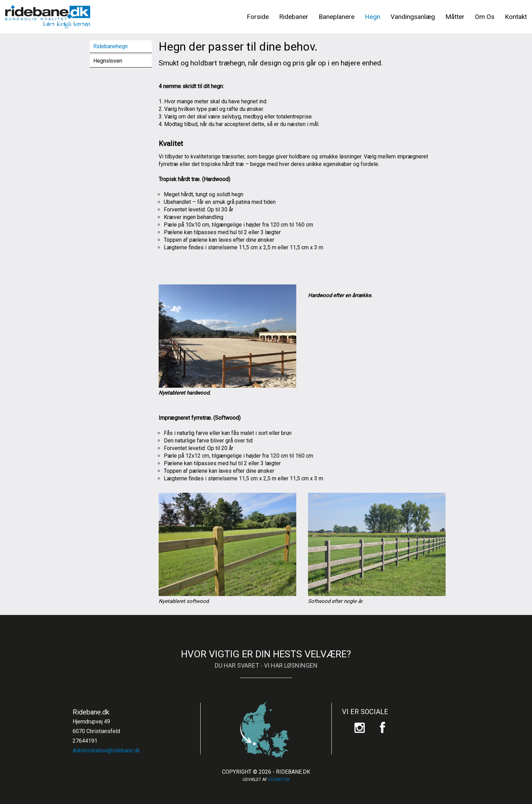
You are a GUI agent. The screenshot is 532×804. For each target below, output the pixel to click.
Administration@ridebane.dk (106, 750)
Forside (258, 17)
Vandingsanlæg (413, 17)
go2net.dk (279, 780)
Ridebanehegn (110, 46)
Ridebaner (294, 17)
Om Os (485, 17)
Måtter (455, 17)
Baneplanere (337, 17)
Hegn (373, 17)
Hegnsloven (108, 61)
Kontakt (516, 17)
